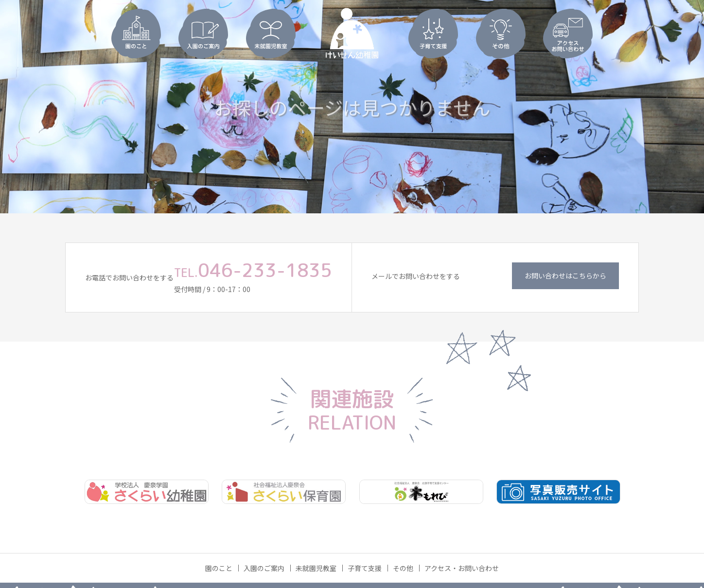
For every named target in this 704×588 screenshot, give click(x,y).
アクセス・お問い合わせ (462, 568)
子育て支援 (365, 568)
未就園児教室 (316, 568)
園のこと (219, 568)
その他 (403, 568)
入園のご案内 (264, 568)
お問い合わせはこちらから (565, 276)
